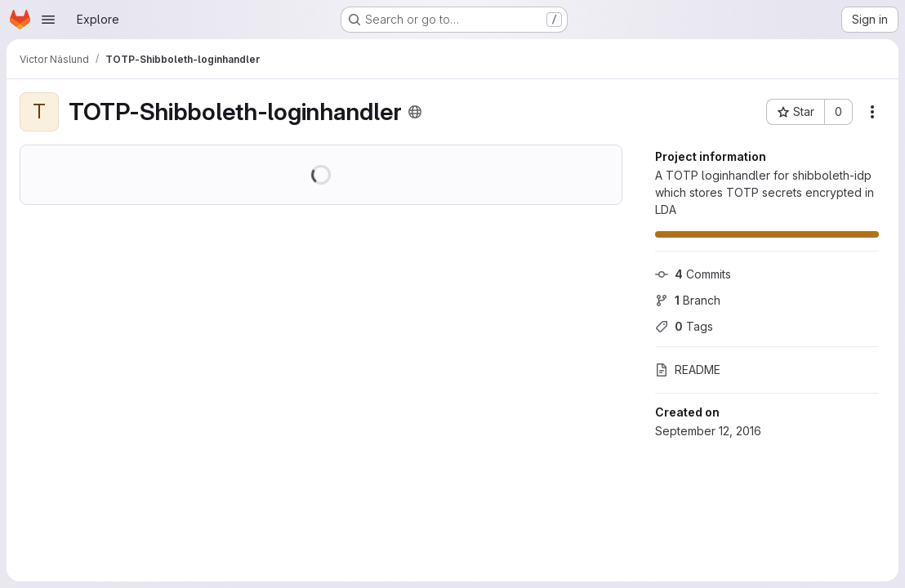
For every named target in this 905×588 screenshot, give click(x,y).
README (688, 370)
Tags (684, 326)
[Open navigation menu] (48, 20)
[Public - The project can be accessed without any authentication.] (415, 112)
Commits (693, 274)
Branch (688, 300)
